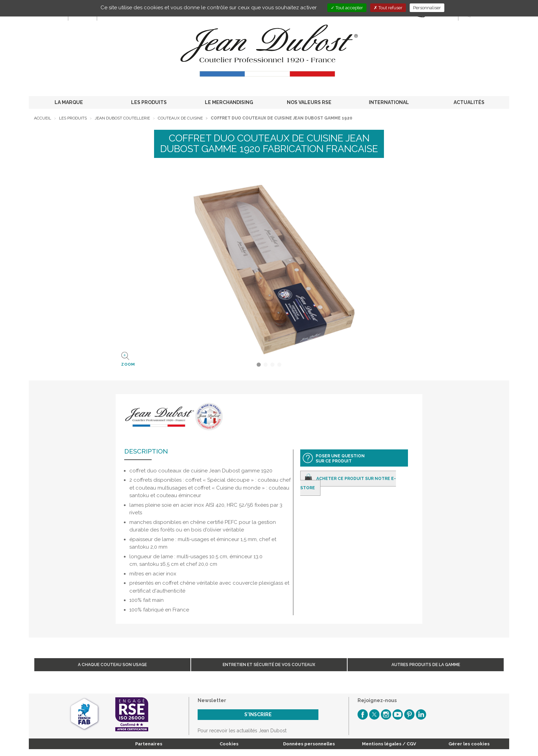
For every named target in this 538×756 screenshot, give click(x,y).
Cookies (229, 744)
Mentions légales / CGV (389, 744)
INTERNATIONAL (389, 102)
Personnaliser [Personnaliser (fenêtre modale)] (427, 8)
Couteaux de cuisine (180, 118)
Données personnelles (309, 744)
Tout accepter (347, 8)
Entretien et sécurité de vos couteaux (269, 665)
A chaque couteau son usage (112, 665)
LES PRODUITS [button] (149, 102)
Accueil (43, 118)
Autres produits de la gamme (426, 665)
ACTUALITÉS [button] (469, 102)
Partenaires (149, 744)
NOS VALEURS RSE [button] (309, 102)
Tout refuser (388, 8)
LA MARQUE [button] (69, 102)
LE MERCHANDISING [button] (229, 102)
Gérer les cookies (469, 744)
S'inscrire (258, 714)
